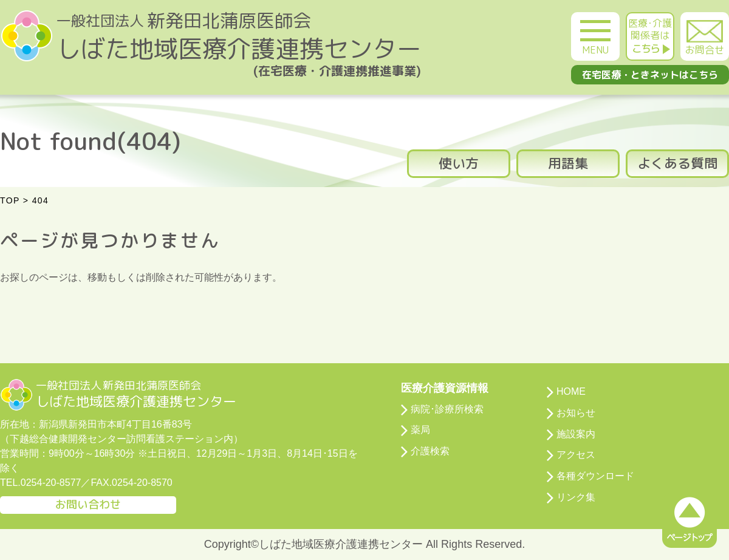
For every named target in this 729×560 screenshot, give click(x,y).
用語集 (568, 163)
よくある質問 (677, 163)
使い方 (459, 163)
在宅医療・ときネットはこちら (650, 75)
